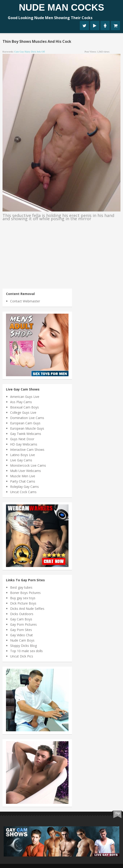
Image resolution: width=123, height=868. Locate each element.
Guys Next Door (22, 439)
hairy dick (30, 52)
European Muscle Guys (27, 428)
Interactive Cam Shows (27, 450)
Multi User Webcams (26, 471)
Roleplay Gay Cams (24, 487)
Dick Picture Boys (23, 603)
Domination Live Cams (27, 418)
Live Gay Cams (21, 460)
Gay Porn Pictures (23, 624)
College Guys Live (23, 412)
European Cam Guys (25, 423)
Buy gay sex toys (23, 598)
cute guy (19, 52)
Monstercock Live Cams (28, 465)
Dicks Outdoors (22, 614)
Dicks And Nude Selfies (27, 609)
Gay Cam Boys (21, 619)
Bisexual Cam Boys (24, 407)
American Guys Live (25, 397)
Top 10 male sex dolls (26, 651)
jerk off (41, 52)
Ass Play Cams (21, 402)
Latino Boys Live (23, 455)
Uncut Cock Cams (23, 492)
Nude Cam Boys (22, 640)
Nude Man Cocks (61, 7)
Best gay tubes (21, 587)
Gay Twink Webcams (26, 434)
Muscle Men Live (23, 476)
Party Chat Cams (23, 481)
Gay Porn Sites (21, 630)
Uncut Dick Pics (22, 656)
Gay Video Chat (21, 635)
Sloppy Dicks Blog (23, 646)
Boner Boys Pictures (25, 593)
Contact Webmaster (25, 301)
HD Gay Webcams (24, 444)
